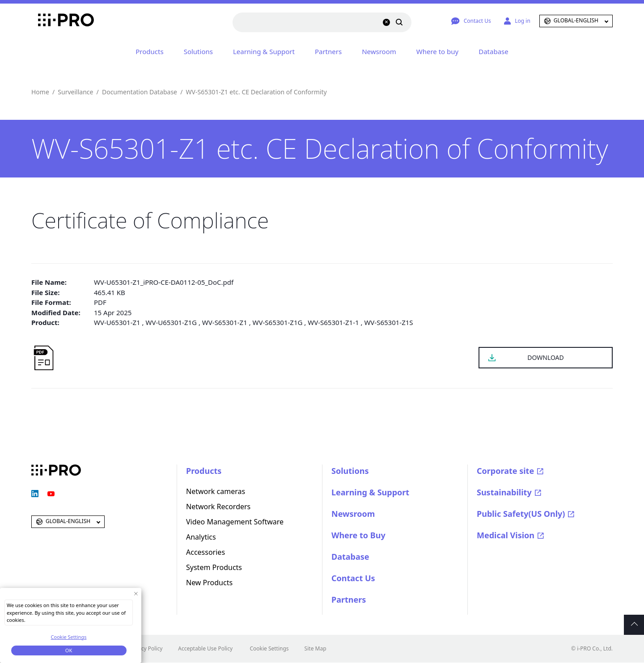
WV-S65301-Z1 (225, 322)
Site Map (316, 648)
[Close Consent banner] (136, 593)
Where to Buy (358, 535)
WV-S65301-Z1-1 (333, 322)
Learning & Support (264, 51)
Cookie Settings (269, 648)
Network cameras (216, 491)
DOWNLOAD (546, 357)
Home (40, 92)
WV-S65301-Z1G (278, 322)
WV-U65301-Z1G (171, 322)
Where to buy (437, 51)
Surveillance (75, 92)
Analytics (201, 537)
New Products (209, 583)
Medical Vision (506, 535)
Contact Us (353, 578)
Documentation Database (140, 92)
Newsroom (379, 51)
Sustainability (504, 492)
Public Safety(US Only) (521, 514)
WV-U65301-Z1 (117, 322)
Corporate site (505, 471)
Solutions (198, 51)
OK (69, 650)
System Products (214, 567)
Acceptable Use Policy (205, 648)
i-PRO (56, 21)
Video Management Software (235, 522)
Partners (328, 51)
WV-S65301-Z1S (388, 322)
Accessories (205, 552)
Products (149, 51)
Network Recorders (218, 507)
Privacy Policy (146, 648)
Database (493, 51)
